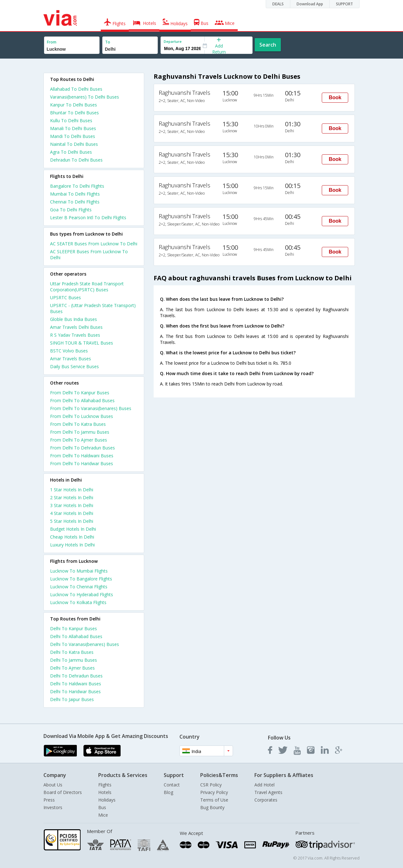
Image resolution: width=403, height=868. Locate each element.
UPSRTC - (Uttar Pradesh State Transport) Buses (93, 308)
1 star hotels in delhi (72, 490)
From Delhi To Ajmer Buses (79, 440)
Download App (310, 4)
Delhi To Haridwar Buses (75, 691)
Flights (105, 785)
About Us (53, 785)
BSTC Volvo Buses (69, 351)
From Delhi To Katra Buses (78, 424)
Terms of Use (214, 800)
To (108, 42)
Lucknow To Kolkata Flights (78, 602)
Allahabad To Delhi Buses (76, 89)
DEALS (278, 4)
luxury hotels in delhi (72, 545)
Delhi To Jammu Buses (74, 660)
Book (335, 97)
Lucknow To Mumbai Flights (79, 571)
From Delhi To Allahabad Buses (82, 400)
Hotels (105, 792)
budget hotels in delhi (73, 529)
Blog (168, 792)
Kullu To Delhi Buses (71, 120)
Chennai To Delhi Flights (75, 202)
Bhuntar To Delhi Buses (74, 113)
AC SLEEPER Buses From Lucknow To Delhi (89, 254)
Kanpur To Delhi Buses (74, 105)
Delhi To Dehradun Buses (76, 676)
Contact (172, 785)
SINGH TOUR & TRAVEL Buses (82, 343)
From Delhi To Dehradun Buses (82, 448)
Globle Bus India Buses (74, 319)
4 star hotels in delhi (72, 513)
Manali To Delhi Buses (73, 128)
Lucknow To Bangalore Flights (81, 579)
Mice (103, 815)
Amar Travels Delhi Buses (76, 327)
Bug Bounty (212, 807)
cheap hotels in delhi (72, 537)
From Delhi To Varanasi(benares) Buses (91, 408)
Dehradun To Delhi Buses (76, 160)
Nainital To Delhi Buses (74, 144)
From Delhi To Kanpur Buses (80, 393)
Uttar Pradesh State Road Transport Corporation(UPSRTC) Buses (87, 287)
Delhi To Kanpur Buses (74, 628)
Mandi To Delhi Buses (73, 136)
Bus (102, 807)
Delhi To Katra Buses (72, 652)
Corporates (266, 800)
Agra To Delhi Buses (71, 152)
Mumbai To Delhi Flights (75, 194)
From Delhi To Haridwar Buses (82, 463)
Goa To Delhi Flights (71, 210)
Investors (53, 807)
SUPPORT (344, 4)
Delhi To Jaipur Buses (72, 699)
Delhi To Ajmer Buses (72, 668)
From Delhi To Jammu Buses (80, 432)
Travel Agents (268, 792)
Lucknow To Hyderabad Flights (82, 594)
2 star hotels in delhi (72, 497)
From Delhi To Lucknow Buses (82, 416)
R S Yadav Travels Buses (75, 335)
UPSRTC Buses (65, 297)
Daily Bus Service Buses (74, 366)
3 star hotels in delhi (72, 505)
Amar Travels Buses (71, 359)
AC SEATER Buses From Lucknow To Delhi (94, 244)
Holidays (107, 800)
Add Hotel (264, 785)
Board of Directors (63, 792)
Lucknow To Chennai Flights (79, 587)
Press (49, 800)
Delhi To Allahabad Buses (76, 636)
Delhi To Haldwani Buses (76, 684)
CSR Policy (211, 785)
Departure (173, 41)
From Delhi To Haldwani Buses (82, 456)
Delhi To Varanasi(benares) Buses (85, 644)
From (52, 42)
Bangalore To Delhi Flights (77, 186)
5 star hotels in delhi (72, 521)
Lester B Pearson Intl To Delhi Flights (88, 217)
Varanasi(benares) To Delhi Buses (85, 97)
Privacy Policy (214, 792)
